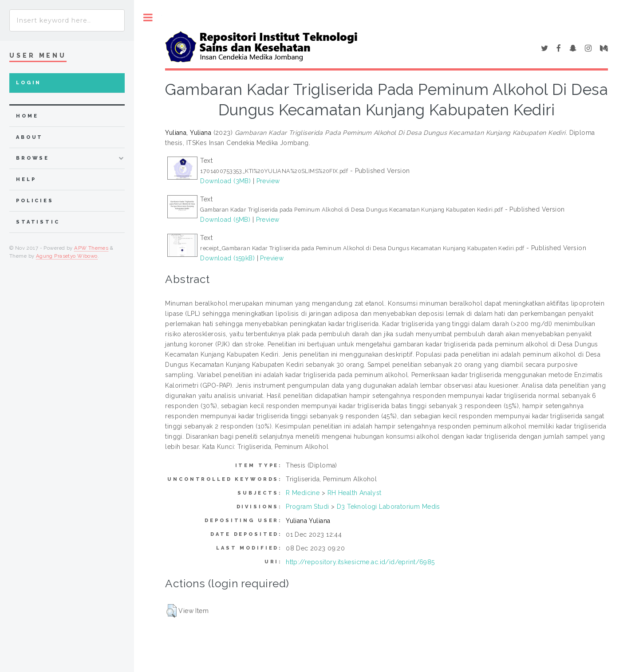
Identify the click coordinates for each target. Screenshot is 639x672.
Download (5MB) (225, 220)
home (27, 116)
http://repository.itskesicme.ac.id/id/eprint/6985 (360, 562)
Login (29, 83)
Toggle (148, 18)
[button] (172, 611)
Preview (268, 181)
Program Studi (307, 507)
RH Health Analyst (355, 493)
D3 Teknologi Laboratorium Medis (389, 507)
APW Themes (91, 248)
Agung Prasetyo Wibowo (67, 256)
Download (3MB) (225, 181)
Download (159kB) (227, 258)
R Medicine (303, 493)
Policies (35, 201)
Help (26, 179)
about (30, 137)
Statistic (38, 222)
